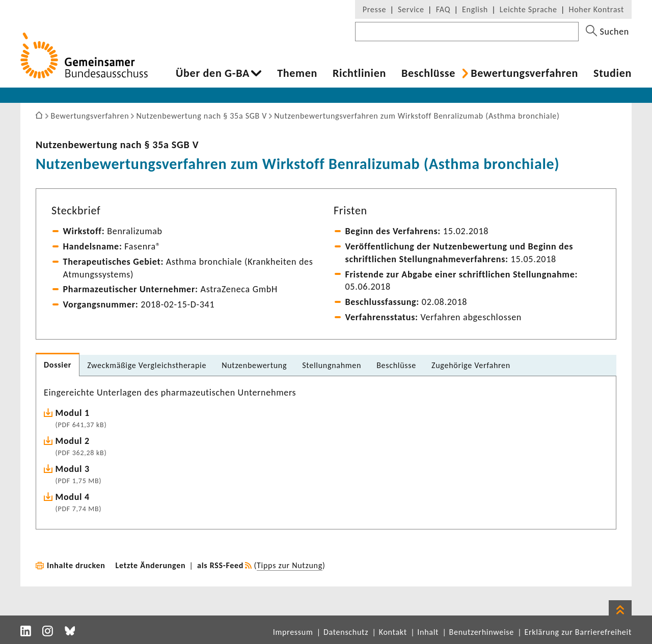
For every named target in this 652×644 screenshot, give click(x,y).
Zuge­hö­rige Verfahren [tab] (471, 365)
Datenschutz (346, 632)
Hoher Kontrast (596, 9)
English (475, 9)
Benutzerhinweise (482, 632)
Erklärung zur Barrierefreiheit (578, 632)
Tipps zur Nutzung (290, 565)
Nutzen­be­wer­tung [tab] (254, 365)
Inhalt (428, 632)
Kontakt (393, 632)
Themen (297, 73)
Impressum (293, 632)
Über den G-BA (213, 73)
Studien (613, 73)
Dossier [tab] (58, 365)
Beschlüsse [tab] (396, 365)
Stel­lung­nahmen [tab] (332, 365)
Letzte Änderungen (151, 565)
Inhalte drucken (76, 565)
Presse (374, 9)
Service (411, 9)
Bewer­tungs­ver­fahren (524, 73)
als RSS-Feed (220, 565)
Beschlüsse (428, 73)
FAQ (443, 9)
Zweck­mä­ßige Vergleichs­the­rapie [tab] (147, 365)
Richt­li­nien (359, 73)
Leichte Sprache (528, 9)
